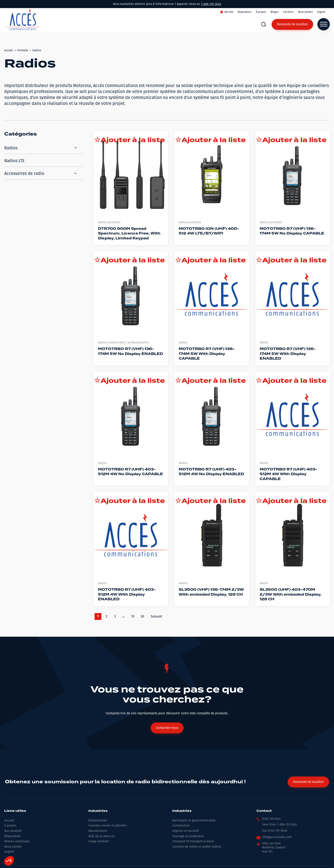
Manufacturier (98, 831)
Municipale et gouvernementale (194, 820)
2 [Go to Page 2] (107, 616)
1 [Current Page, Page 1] (98, 616)
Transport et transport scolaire (193, 841)
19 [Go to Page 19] (133, 616)
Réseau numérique (17, 841)
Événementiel (98, 820)
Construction (181, 826)
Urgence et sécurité (186, 831)
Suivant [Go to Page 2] (156, 616)
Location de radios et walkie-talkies (197, 847)
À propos (261, 12)
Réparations (245, 12)
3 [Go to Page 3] (115, 616)
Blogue (275, 12)
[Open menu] (324, 24)
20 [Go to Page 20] (142, 616)
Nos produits (13, 831)
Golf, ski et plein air (102, 836)
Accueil (9, 820)
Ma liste (229, 12)
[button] (268, 820)
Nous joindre (305, 12)
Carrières (288, 12)
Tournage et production (188, 836)
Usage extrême (99, 841)
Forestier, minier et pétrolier (108, 826)
